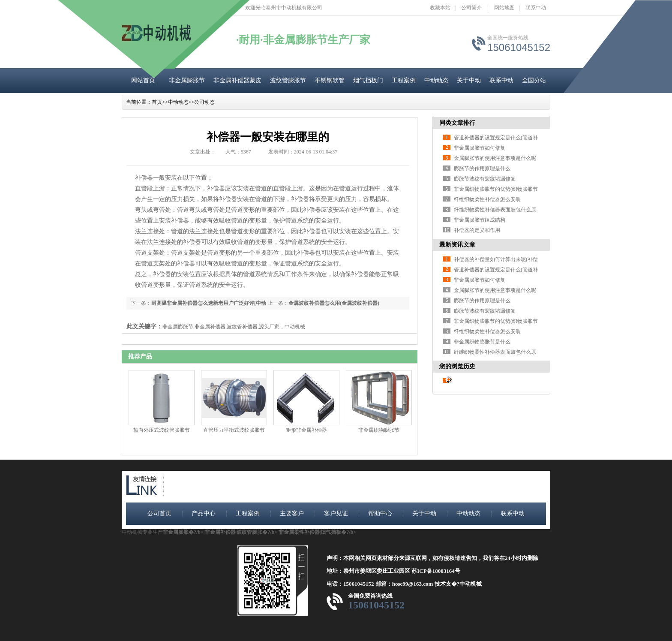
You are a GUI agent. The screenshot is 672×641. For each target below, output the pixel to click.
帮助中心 (380, 513)
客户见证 (336, 513)
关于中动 (469, 80)
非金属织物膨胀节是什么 (482, 342)
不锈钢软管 (330, 80)
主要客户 (292, 513)
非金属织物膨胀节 (379, 430)
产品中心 (204, 513)
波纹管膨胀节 (288, 80)
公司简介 (471, 8)
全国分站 (534, 80)
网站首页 (143, 80)
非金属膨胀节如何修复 (480, 148)
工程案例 (404, 80)
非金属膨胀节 (187, 80)
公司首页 (159, 513)
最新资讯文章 (457, 245)
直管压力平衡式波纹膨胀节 (234, 430)
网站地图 (504, 8)
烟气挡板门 (368, 80)
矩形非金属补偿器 (306, 430)
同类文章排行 (457, 123)
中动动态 (436, 80)
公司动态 (204, 102)
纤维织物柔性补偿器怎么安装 (487, 199)
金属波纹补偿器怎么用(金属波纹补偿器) (334, 303)
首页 (157, 102)
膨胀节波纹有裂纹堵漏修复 (485, 179)
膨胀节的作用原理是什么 (482, 169)
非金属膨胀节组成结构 (480, 220)
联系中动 (536, 8)
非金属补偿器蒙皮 (237, 80)
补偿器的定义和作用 (477, 230)
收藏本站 (440, 8)
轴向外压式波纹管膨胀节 (162, 430)
